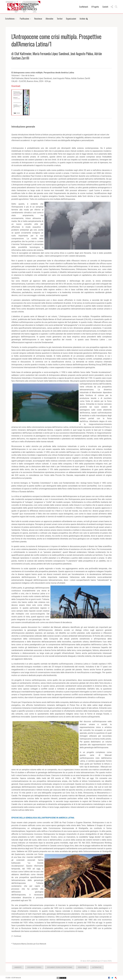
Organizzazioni (71, 19)
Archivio (84, 19)
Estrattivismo (10, 19)
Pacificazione (24, 19)
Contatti (105, 7)
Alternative (49, 19)
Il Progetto (95, 7)
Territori (60, 19)
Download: (16, 86)
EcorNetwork (84, 7)
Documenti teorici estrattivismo (60, 967)
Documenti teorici (34, 967)
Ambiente (18, 967)
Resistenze (38, 19)
